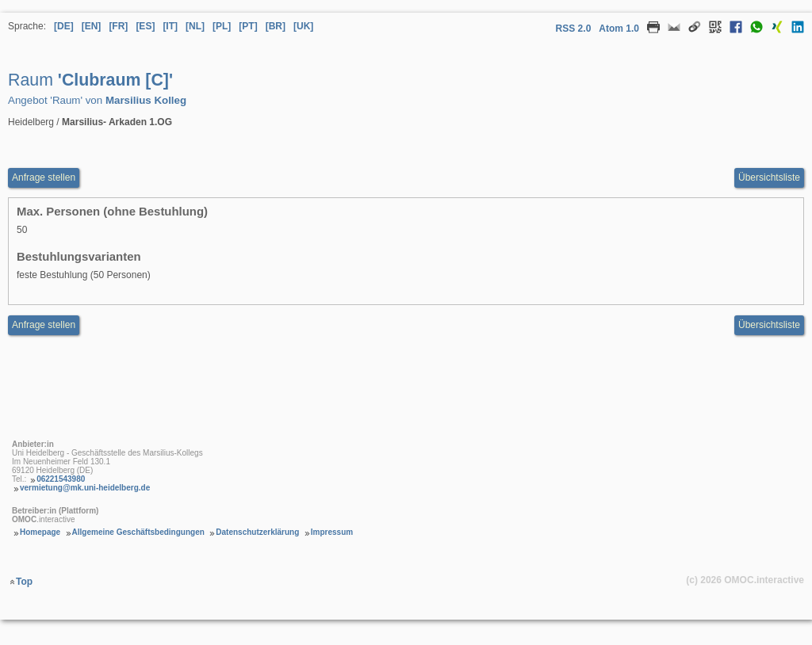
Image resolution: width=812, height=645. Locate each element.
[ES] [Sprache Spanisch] (145, 26)
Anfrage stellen (44, 325)
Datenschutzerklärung (257, 532)
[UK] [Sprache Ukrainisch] (303, 26)
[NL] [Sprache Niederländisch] (195, 26)
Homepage (40, 532)
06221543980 (61, 479)
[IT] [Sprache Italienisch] (170, 26)
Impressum (332, 532)
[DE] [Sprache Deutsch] (64, 26)
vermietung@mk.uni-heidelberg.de (85, 488)
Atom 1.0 (619, 29)
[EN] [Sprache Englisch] (92, 26)
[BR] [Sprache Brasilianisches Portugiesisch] (276, 26)
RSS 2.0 (574, 29)
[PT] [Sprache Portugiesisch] (248, 26)
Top (24, 582)
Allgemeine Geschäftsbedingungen (138, 532)
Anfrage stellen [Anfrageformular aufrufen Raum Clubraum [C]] (44, 177)
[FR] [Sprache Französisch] (118, 26)
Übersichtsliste (769, 177)
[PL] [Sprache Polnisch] (222, 26)
